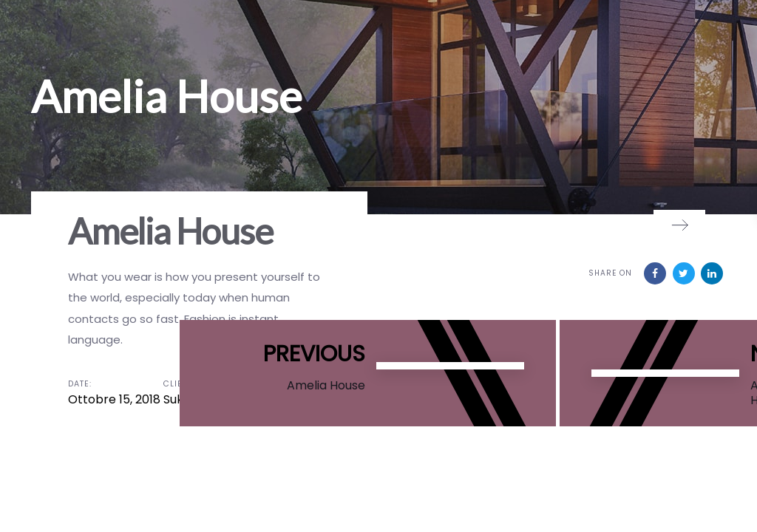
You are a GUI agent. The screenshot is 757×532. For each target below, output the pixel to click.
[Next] (679, 225)
